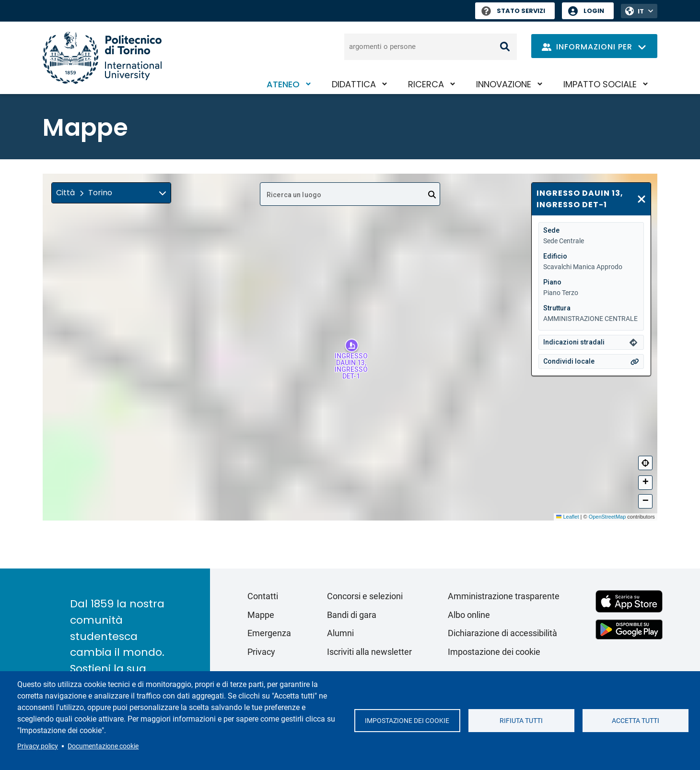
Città (65, 193)
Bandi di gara (352, 615)
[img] (163, 193)
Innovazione (504, 84)
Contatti (263, 596)
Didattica (354, 84)
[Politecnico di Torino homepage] (102, 58)
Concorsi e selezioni (365, 596)
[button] (111, 193)
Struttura (557, 308)
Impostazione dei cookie (407, 721)
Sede (551, 230)
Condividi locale (569, 361)
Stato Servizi (513, 11)
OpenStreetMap (607, 517)
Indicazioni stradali (574, 342)
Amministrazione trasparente (504, 596)
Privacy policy (38, 746)
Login (594, 11)
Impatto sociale (600, 84)
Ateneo (283, 84)
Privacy (261, 652)
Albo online (469, 615)
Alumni (340, 633)
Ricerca (426, 84)
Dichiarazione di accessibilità (502, 633)
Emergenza (269, 633)
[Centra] (645, 463)
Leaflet (567, 517)
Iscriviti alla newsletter (369, 652)
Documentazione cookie (103, 746)
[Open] (432, 195)
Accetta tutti (636, 721)
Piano (552, 282)
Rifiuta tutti (521, 721)
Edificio (555, 256)
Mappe (261, 615)
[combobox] (350, 194)
